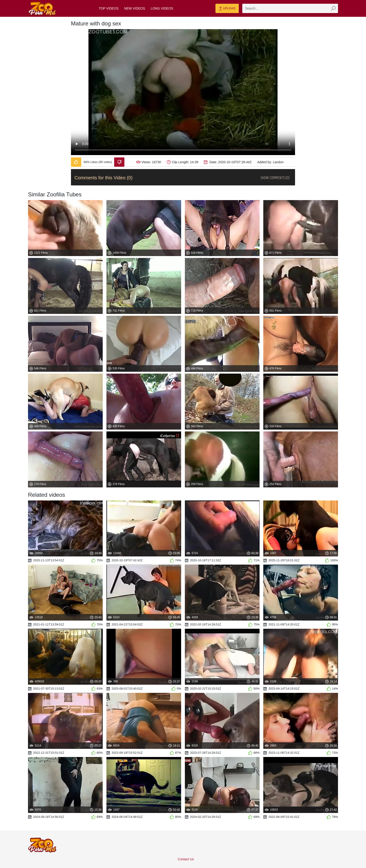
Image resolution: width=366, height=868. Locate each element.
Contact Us (186, 859)
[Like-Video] (76, 162)
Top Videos (109, 8)
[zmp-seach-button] (333, 8)
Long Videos (162, 8)
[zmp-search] (290, 8)
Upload (227, 9)
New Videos (135, 8)
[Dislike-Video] (119, 162)
